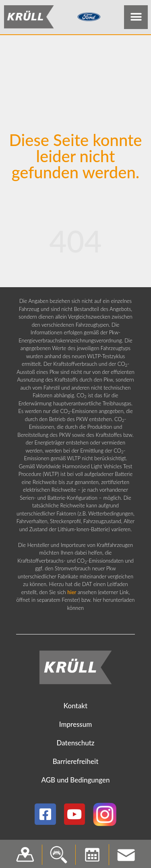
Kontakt (75, 707)
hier (72, 594)
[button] (136, 17)
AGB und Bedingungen (75, 781)
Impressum (76, 726)
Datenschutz (75, 744)
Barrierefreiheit (76, 763)
